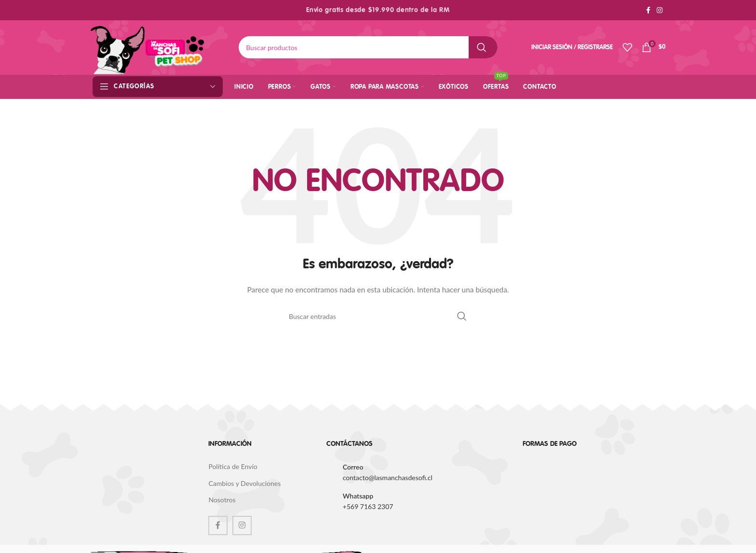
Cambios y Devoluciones (244, 483)
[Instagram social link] (660, 10)
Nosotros (222, 500)
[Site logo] (148, 47)
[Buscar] (368, 47)
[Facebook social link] (648, 10)
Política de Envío (233, 466)
